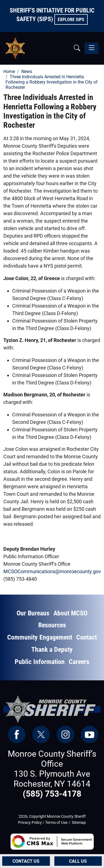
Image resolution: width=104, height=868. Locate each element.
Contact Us (26, 861)
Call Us (78, 861)
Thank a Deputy (52, 650)
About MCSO (70, 613)
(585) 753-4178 (52, 794)
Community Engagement (40, 637)
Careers (79, 662)
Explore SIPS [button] (71, 20)
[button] (77, 48)
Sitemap (79, 822)
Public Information (40, 662)
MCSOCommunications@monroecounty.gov (52, 571)
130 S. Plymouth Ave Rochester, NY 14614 (52, 779)
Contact (87, 637)
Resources (52, 625)
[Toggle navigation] (92, 48)
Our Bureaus (33, 613)
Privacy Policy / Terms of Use (43, 822)
